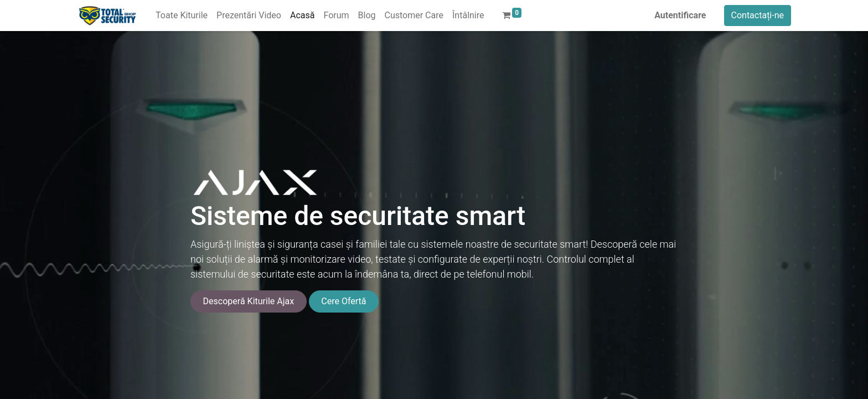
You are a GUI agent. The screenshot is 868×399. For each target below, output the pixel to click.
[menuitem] (182, 16)
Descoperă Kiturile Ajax (249, 301)
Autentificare (680, 15)
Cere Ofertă (343, 301)
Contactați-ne (758, 15)
